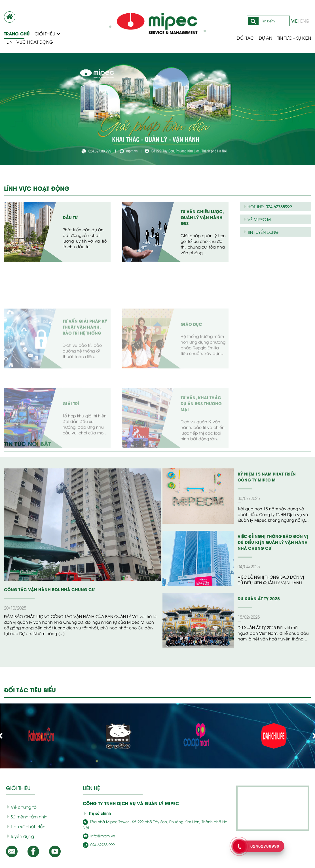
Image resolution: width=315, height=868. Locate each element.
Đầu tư (70, 217)
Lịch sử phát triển (25, 826)
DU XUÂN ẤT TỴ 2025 (257, 598)
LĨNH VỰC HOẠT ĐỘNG (36, 188)
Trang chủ (16, 33)
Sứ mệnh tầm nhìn (25, 816)
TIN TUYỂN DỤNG (262, 232)
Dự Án (261, 38)
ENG (305, 21)
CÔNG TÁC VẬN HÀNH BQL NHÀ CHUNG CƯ (45, 589)
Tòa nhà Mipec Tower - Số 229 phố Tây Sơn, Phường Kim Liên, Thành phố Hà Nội (149, 822)
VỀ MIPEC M (257, 219)
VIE (295, 21)
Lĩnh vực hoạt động (30, 42)
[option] (157, 109)
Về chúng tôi (20, 807)
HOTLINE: (267, 206)
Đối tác (241, 38)
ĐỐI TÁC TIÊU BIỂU (31, 690)
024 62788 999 (98, 839)
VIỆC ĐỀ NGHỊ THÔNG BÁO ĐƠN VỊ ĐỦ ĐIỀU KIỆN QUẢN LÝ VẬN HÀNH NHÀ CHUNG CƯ (271, 542)
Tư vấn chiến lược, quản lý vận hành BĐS (201, 217)
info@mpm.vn (97, 830)
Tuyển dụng (20, 836)
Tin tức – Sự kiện (292, 38)
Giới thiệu (47, 33)
